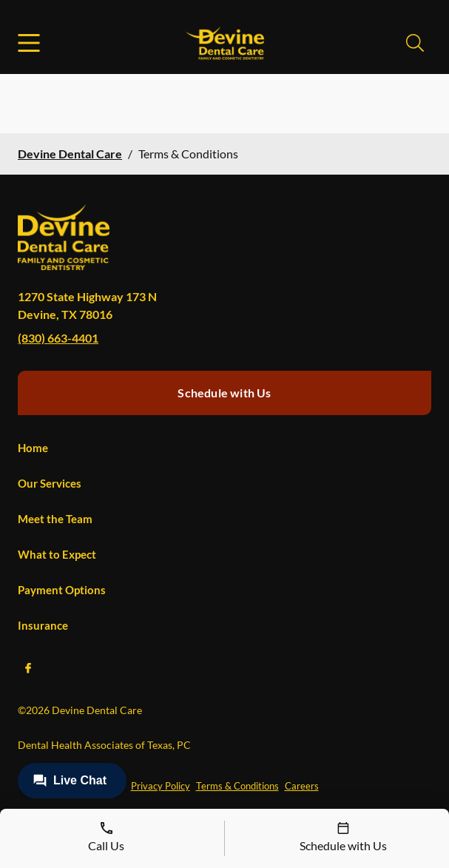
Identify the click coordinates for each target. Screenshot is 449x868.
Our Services (50, 483)
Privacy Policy (161, 786)
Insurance (43, 625)
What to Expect (57, 554)
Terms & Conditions (237, 786)
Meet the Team (55, 519)
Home (33, 448)
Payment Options (62, 590)
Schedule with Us (224, 393)
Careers (302, 786)
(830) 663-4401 (58, 338)
